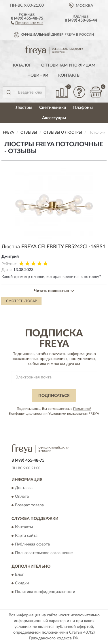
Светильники (53, 108)
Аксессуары (54, 118)
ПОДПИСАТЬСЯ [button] (54, 396)
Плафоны (83, 108)
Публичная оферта (32, 544)
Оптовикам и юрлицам (68, 65)
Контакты (69, 75)
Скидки (22, 584)
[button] (27, 22)
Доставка (24, 488)
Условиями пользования (68, 414)
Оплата (22, 497)
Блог (19, 575)
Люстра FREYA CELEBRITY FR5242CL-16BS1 (53, 247)
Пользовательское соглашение (44, 553)
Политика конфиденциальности (45, 592)
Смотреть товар (21, 301)
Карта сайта (26, 536)
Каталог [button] (22, 65)
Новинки (38, 75)
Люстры (24, 108)
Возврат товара (29, 505)
